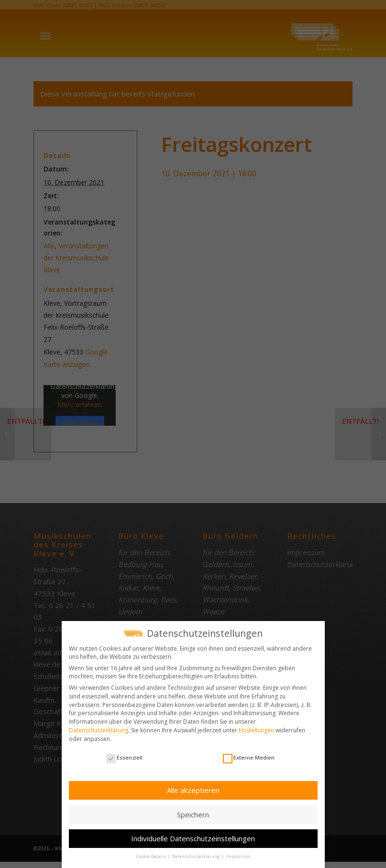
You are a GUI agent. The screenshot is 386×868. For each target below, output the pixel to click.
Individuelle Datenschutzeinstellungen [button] (193, 836)
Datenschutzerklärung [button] (196, 854)
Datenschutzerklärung (99, 728)
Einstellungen (256, 728)
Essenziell (124, 755)
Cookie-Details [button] (152, 854)
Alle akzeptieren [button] (193, 788)
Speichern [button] (193, 813)
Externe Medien (249, 755)
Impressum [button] (238, 854)
